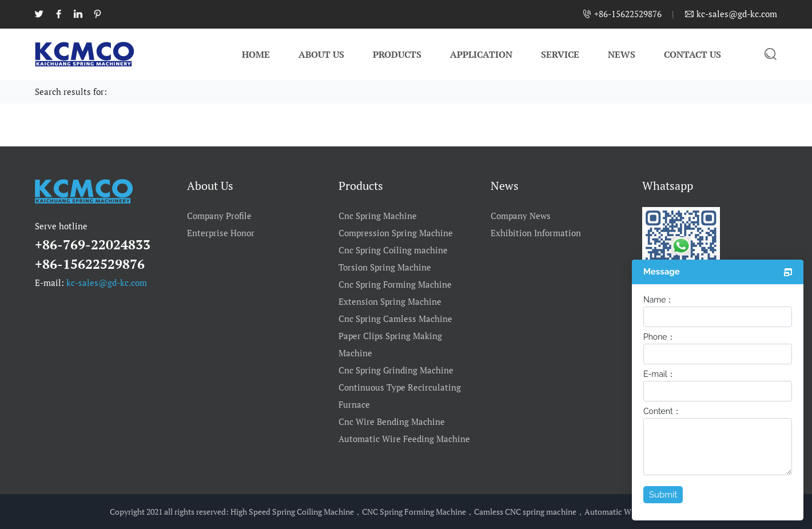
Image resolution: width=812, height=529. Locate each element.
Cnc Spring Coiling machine (393, 250)
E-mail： (659, 374)
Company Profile (219, 216)
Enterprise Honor (221, 233)
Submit (663, 495)
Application (481, 54)
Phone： (659, 337)
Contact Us (692, 54)
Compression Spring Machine (396, 233)
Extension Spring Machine (390, 301)
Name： (658, 300)
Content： (662, 411)
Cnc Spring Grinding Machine (396, 370)
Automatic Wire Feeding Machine (404, 439)
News (622, 54)
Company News (521, 216)
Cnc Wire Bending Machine (392, 421)
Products (397, 54)
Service (560, 54)
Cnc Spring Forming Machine (395, 284)
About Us (321, 54)
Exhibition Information (536, 233)
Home (256, 54)
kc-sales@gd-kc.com (107, 283)
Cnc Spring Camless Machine (395, 319)
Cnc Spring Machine (378, 216)
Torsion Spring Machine (385, 267)
